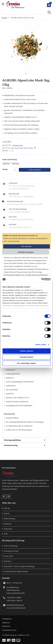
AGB (6, 534)
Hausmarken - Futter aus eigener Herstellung (19, 566)
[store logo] (29, 5)
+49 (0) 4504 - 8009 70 (14, 601)
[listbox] (27, 164)
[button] (47, 47)
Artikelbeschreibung (25, 252)
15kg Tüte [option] (6, 164)
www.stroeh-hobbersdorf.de (16, 608)
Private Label (8, 556)
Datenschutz (8, 529)
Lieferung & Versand (11, 551)
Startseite (4, 18)
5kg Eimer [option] (16, 164)
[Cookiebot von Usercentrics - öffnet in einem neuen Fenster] (41, 279)
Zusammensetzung (11, 445)
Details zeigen (41, 345)
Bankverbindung (10, 519)
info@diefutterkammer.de (15, 605)
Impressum (8, 524)
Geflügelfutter (7, 619)
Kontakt (7, 513)
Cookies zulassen (27, 351)
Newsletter (8, 561)
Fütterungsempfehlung (12, 440)
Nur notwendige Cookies (27, 363)
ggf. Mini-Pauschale (27, 148)
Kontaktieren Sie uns (9, 630)
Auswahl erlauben (26, 357)
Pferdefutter (6, 626)
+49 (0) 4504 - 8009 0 (14, 598)
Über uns (7, 508)
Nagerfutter (6, 623)
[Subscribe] (27, 246)
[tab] (27, 252)
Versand (17, 148)
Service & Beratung (11, 546)
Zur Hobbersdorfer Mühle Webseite (16, 571)
